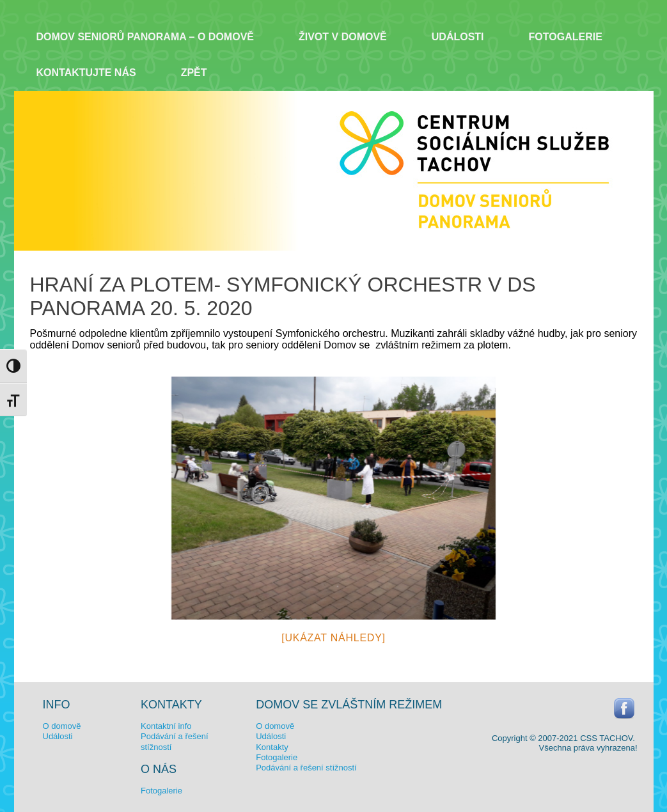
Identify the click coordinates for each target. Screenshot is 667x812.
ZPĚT (194, 73)
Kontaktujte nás (86, 73)
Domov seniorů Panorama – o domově (145, 37)
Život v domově (343, 37)
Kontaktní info (166, 726)
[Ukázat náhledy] (333, 638)
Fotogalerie (566, 37)
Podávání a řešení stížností (306, 768)
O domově (62, 726)
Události (458, 37)
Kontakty (272, 747)
